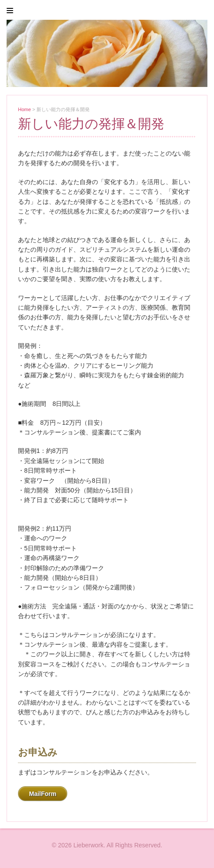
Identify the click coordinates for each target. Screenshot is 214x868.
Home (24, 109)
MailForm (43, 794)
